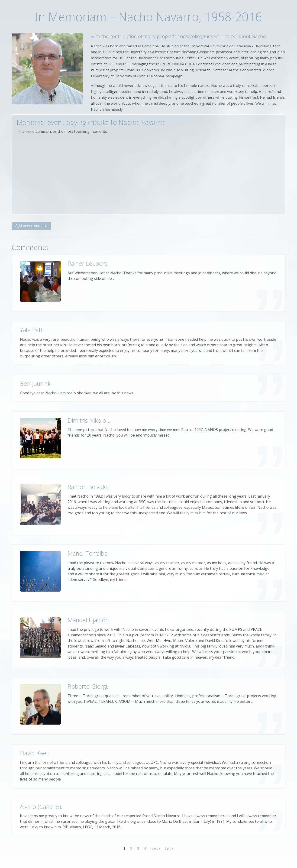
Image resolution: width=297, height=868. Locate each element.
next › (155, 849)
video (30, 131)
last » (169, 849)
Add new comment (31, 226)
